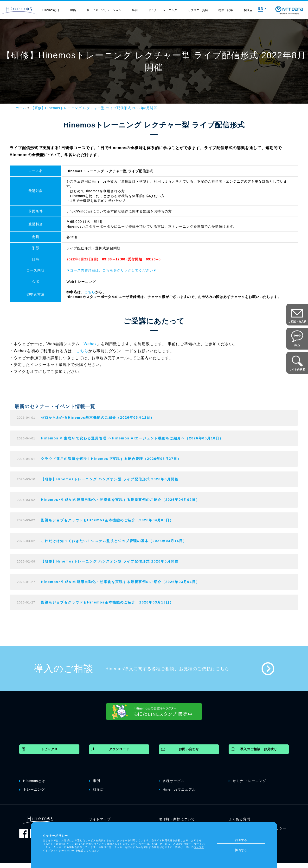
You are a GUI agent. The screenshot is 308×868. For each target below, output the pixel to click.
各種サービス (172, 781)
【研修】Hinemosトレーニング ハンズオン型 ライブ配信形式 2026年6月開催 (110, 479)
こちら (90, 292)
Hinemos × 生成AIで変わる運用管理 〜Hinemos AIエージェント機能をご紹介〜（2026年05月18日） (132, 438)
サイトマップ (100, 819)
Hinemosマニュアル (177, 789)
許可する (241, 840)
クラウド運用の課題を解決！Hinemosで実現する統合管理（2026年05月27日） (111, 459)
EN (262, 8)
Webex (90, 344)
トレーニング (32, 789)
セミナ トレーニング (247, 781)
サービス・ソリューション (104, 10)
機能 (73, 10)
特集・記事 (226, 10)
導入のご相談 (64, 669)
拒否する (241, 850)
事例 (135, 10)
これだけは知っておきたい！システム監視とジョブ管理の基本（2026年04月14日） (114, 541)
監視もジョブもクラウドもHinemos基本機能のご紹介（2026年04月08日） (107, 520)
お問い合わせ (189, 749)
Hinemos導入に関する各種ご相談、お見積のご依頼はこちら (167, 669)
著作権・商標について (177, 819)
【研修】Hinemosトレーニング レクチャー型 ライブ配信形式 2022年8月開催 (94, 108)
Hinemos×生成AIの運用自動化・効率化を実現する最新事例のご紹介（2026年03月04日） (120, 582)
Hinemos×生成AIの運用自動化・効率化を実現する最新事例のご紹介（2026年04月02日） (120, 500)
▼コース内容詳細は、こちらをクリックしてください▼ (112, 270)
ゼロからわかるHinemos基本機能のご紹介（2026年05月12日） (98, 417)
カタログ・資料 (198, 10)
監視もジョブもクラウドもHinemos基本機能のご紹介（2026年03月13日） (107, 602)
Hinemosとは (51, 10)
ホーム (21, 108)
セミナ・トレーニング (163, 10)
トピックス (49, 749)
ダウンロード (119, 749)
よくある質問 (239, 819)
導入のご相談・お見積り (259, 749)
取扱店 (248, 10)
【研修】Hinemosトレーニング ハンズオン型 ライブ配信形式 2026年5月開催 (110, 561)
